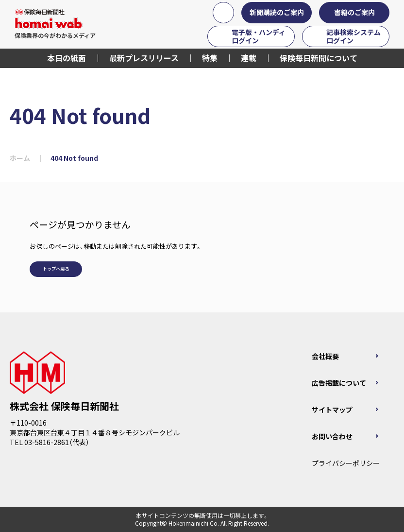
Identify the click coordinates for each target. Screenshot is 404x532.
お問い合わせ (332, 436)
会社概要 (325, 356)
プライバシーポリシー (346, 463)
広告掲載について (339, 383)
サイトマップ (332, 410)
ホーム (20, 158)
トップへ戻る (56, 269)
